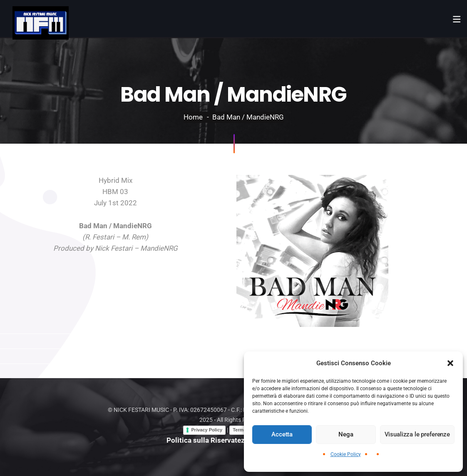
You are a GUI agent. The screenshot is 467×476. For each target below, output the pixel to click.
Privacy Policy (207, 430)
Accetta (282, 434)
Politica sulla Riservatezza (209, 440)
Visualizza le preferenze (417, 434)
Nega (346, 434)
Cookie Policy (346, 454)
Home (193, 117)
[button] (450, 363)
